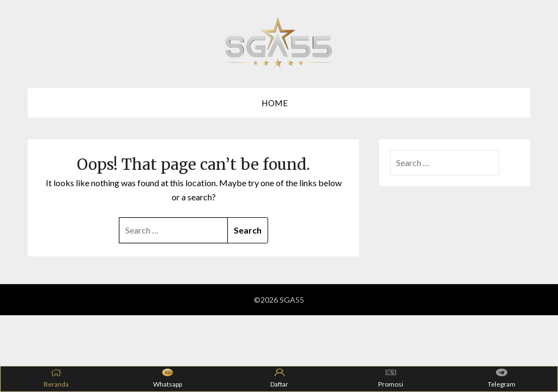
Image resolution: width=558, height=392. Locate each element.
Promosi (391, 378)
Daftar (279, 378)
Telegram (502, 378)
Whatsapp (168, 378)
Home (275, 103)
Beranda (56, 378)
